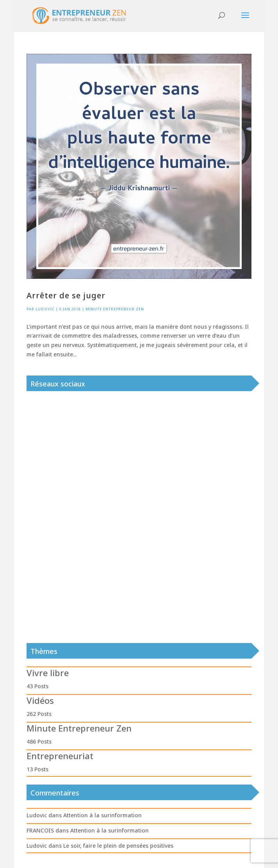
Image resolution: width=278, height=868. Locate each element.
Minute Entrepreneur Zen (115, 309)
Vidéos (40, 700)
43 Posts (37, 686)
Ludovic (45, 309)
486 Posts (39, 741)
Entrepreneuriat (60, 756)
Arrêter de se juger (66, 295)
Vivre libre (48, 673)
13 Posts (37, 769)
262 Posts (39, 714)
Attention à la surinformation (102, 815)
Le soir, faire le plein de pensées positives (118, 846)
